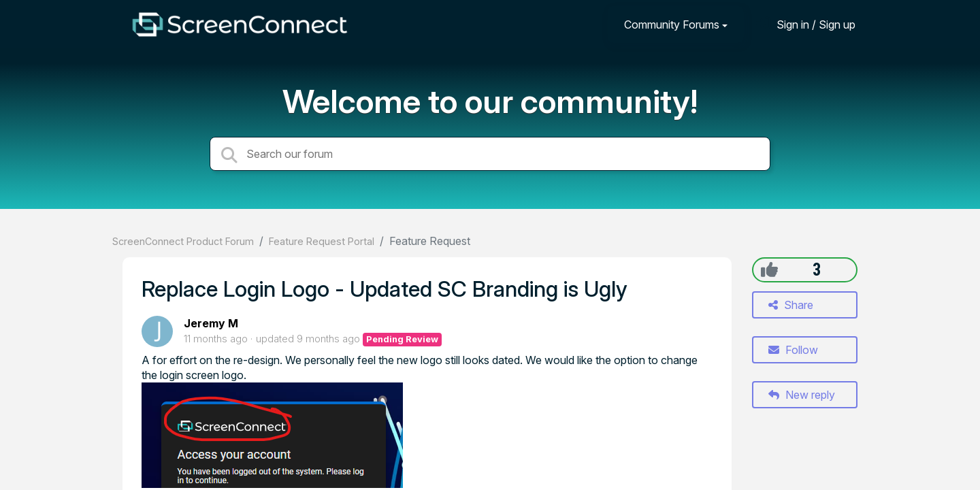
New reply (802, 395)
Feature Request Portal (322, 241)
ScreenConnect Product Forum (183, 241)
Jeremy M (211, 323)
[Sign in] (806, 24)
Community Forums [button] (672, 24)
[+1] (769, 269)
